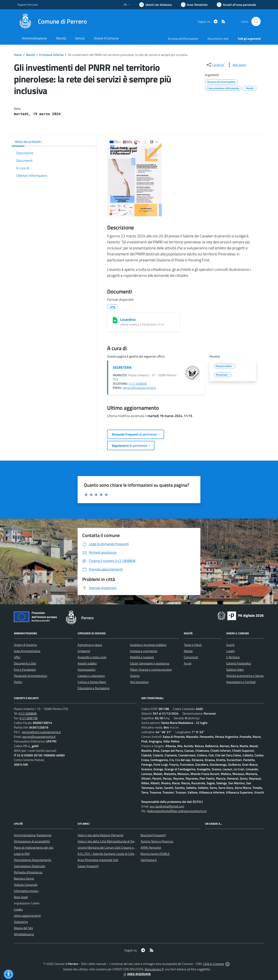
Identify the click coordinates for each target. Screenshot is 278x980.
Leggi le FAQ (22, 854)
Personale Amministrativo (31, 676)
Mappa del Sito (23, 928)
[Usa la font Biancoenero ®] (155, 5)
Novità (30, 55)
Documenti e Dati (25, 663)
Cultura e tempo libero (92, 682)
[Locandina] (115, 320)
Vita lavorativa (139, 682)
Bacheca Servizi (24, 878)
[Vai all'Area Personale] (236, 5)
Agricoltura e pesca (90, 645)
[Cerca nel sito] (256, 21)
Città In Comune (214, 964)
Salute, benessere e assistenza (150, 663)
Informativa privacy (26, 891)
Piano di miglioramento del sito (34, 847)
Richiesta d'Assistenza (28, 872)
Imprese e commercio (144, 651)
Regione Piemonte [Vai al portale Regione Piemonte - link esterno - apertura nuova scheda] (28, 5)
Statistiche (21, 922)
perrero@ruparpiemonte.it (140, 388)
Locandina (128, 319)
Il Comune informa (51, 55)
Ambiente (84, 651)
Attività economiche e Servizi (245, 676)
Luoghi (231, 651)
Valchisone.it (149, 860)
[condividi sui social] (215, 65)
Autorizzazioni (86, 670)
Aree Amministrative (27, 651)
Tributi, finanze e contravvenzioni (151, 670)
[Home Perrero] (52, 21)
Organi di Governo (25, 645)
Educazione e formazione (94, 688)
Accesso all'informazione (183, 39)
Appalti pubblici (87, 663)
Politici (18, 682)
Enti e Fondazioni (25, 670)
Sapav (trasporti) (88, 866)
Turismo (135, 676)
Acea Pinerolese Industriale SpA (98, 860)
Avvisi (188, 663)
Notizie (188, 651)
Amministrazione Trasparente (33, 835)
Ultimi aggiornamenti (27, 916)
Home (18, 55)
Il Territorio (233, 657)
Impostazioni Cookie (27, 903)
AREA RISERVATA (137, 974)
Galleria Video (235, 670)
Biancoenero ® (154, 969)
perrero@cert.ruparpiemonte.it (41, 732)
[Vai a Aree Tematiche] (194, 5)
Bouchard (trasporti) (153, 835)
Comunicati (191, 657)
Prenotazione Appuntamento (33, 860)
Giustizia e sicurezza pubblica (148, 645)
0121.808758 (28, 718)
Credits (18, 909)
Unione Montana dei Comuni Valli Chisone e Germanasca (114, 847)
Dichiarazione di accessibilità (32, 841)
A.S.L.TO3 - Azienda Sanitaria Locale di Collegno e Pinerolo (115, 854)
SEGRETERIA (122, 367)
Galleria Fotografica (239, 663)
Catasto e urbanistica (91, 676)
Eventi (230, 645)
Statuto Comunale (26, 885)
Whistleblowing (24, 934)
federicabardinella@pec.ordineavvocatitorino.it (177, 811)
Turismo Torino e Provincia (157, 841)
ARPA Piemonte (151, 847)
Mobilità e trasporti (142, 657)
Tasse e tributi (193, 645)
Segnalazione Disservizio (30, 866)
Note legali (21, 897)
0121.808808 (138, 384)
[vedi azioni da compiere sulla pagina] (236, 65)
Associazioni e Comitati (241, 682)
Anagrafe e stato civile (92, 657)
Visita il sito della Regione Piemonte (100, 835)
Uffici (17, 657)
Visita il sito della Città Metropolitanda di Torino (108, 841)
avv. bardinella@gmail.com (167, 806)
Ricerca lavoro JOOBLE (155, 854)
